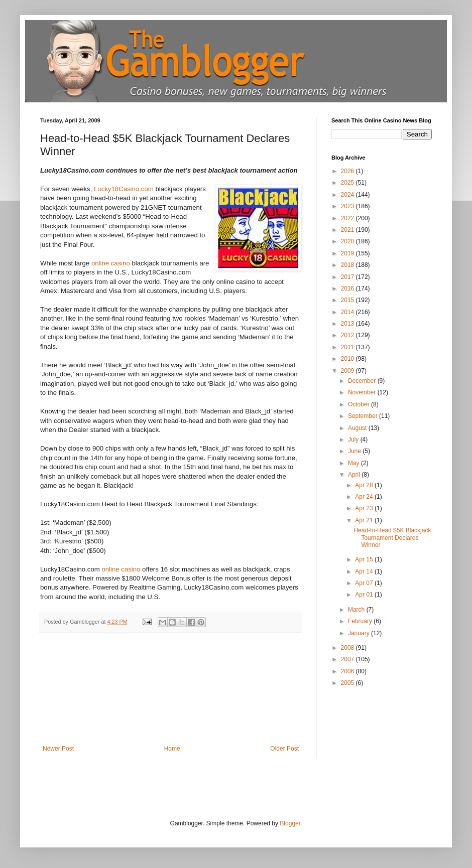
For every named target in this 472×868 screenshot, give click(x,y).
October (360, 404)
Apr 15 (365, 559)
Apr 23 (365, 508)
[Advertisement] (171, 695)
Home (172, 749)
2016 (348, 288)
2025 (348, 183)
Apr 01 (365, 595)
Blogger (290, 823)
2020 (348, 241)
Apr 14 (365, 571)
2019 (348, 253)
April (355, 475)
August (358, 428)
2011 (348, 347)
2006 (348, 671)
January (360, 633)
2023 (348, 206)
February (361, 621)
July (354, 440)
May (355, 463)
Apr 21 (365, 520)
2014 (348, 312)
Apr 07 (365, 583)
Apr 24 (365, 497)
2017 (348, 277)
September (364, 416)
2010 (348, 359)
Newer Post (58, 749)
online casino (111, 263)
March (357, 610)
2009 (348, 371)
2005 (348, 683)
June (355, 451)
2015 (348, 300)
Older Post (284, 749)
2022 (348, 218)
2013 (348, 324)
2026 (348, 171)
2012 (348, 335)
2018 (348, 265)
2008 (348, 648)
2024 (348, 195)
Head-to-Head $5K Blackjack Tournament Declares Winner (392, 538)
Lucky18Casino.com (124, 189)
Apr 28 (365, 485)
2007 (348, 659)
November (363, 392)
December (363, 381)
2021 (348, 230)
